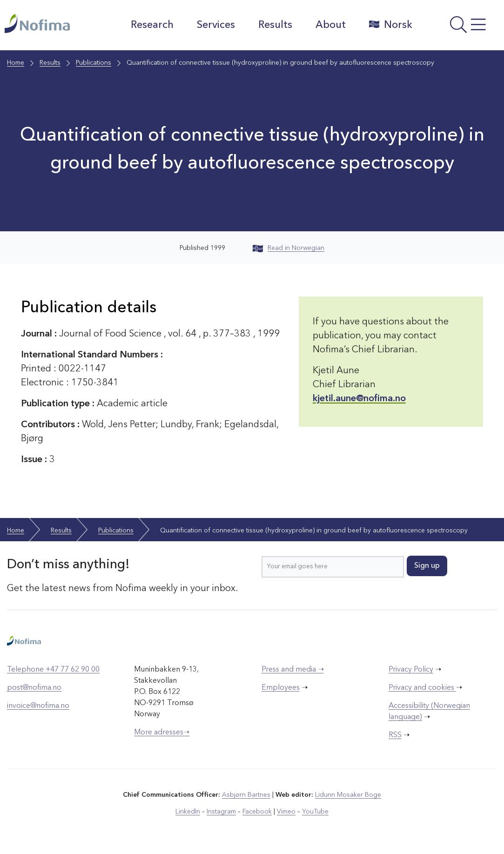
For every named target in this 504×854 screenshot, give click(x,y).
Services (216, 25)
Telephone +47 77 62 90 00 (53, 670)
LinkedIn (188, 812)
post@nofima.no (34, 688)
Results (275, 25)
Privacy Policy (411, 670)
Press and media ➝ (293, 670)
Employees (281, 688)
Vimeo (286, 812)
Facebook (257, 812)
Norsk (391, 25)
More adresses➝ (162, 733)
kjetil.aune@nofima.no (359, 399)
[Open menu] (460, 27)
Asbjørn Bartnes (246, 795)
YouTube (315, 812)
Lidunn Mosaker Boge (348, 795)
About (331, 25)
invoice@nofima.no (38, 706)
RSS (395, 735)
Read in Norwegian (289, 248)
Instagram (221, 812)
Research (152, 25)
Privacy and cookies (422, 688)
